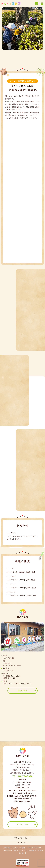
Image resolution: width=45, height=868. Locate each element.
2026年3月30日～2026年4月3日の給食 (21, 580)
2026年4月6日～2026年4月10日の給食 (21, 572)
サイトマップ (23, 843)
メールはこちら (22, 824)
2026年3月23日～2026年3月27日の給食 (22, 588)
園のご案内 (22, 691)
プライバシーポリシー (22, 838)
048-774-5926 (8, 671)
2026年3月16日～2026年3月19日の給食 (22, 596)
